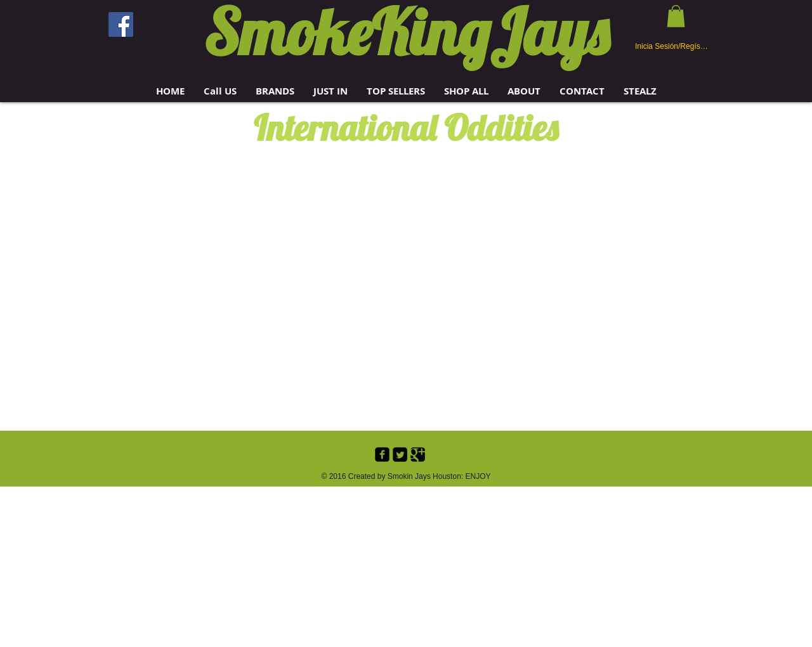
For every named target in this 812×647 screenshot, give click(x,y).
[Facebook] (121, 24)
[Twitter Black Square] (400, 454)
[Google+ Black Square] (418, 454)
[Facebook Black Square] (382, 454)
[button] (275, 91)
